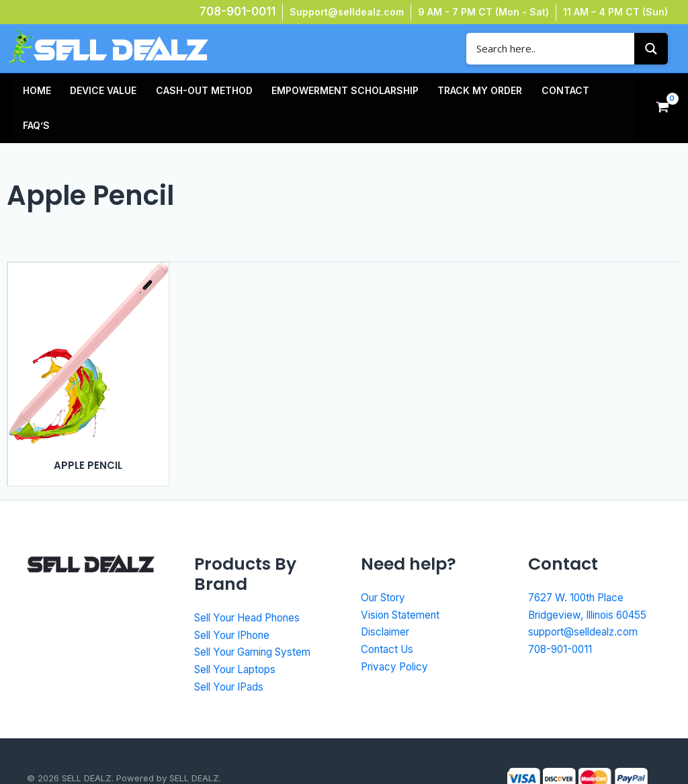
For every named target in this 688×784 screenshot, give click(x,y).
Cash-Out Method (190, 90)
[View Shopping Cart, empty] (662, 91)
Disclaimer (387, 597)
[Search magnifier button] (651, 49)
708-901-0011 (238, 11)
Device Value (95, 90)
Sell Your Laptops (240, 634)
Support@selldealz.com (347, 12)
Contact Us (389, 614)
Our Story (386, 562)
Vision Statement (403, 580)
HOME (34, 90)
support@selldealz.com (588, 597)
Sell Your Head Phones (254, 582)
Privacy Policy (397, 631)
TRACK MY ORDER (455, 90)
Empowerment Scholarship (326, 90)
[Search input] (554, 49)
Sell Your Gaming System (259, 617)
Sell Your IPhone (238, 600)
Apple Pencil (88, 430)
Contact (534, 90)
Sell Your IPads (233, 652)
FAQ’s (585, 90)
